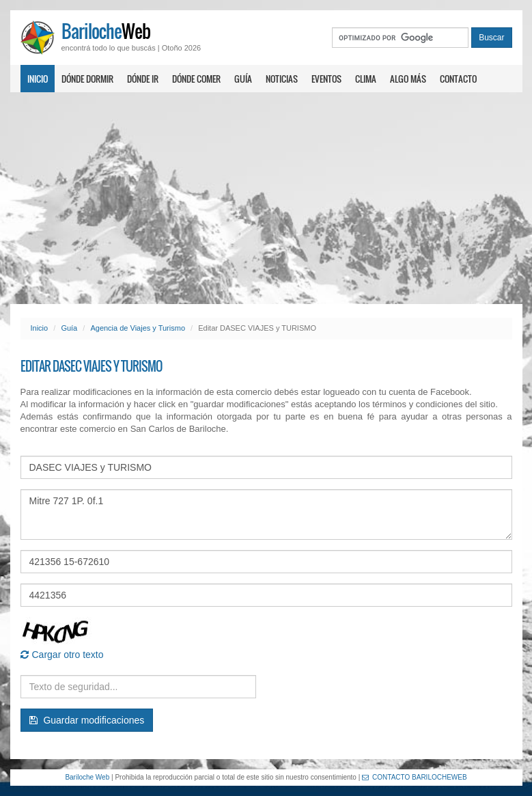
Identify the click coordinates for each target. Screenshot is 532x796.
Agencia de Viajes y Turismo (138, 328)
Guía (243, 79)
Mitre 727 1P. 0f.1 (266, 514)
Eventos (326, 79)
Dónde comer (196, 79)
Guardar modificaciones (87, 720)
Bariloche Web (87, 777)
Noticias (282, 79)
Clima (366, 79)
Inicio (38, 79)
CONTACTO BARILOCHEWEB (415, 777)
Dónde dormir (87, 79)
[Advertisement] (266, 198)
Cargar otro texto (62, 655)
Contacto (458, 79)
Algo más (408, 79)
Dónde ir (143, 79)
